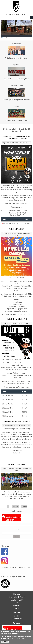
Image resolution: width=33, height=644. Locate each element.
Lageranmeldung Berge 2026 (11, 223)
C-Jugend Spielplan (8, 400)
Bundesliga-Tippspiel (17, 600)
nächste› (24, 507)
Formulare (16, 603)
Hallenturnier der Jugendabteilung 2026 (16, 319)
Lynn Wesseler (15, 233)
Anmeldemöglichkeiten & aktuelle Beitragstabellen (16, 79)
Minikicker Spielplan (8, 416)
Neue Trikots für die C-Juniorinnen (17, 464)
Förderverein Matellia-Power (17, 597)
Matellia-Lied (16, 605)
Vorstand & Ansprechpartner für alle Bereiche (17, 58)
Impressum (17, 616)
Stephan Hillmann (15, 469)
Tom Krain (13, 143)
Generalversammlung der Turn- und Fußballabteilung (16, 421)
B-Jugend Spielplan (8, 396)
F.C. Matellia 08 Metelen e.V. (17, 14)
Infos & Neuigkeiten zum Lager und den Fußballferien (17, 100)
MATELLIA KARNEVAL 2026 (16, 229)
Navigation (31, 17)
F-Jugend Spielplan (8, 412)
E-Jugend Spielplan (8, 408)
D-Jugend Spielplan (8, 404)
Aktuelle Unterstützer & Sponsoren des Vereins (17, 121)
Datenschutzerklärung (16, 618)
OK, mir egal (5, 642)
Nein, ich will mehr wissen (18, 638)
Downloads (16, 608)
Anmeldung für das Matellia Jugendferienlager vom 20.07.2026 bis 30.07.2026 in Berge (16, 137)
